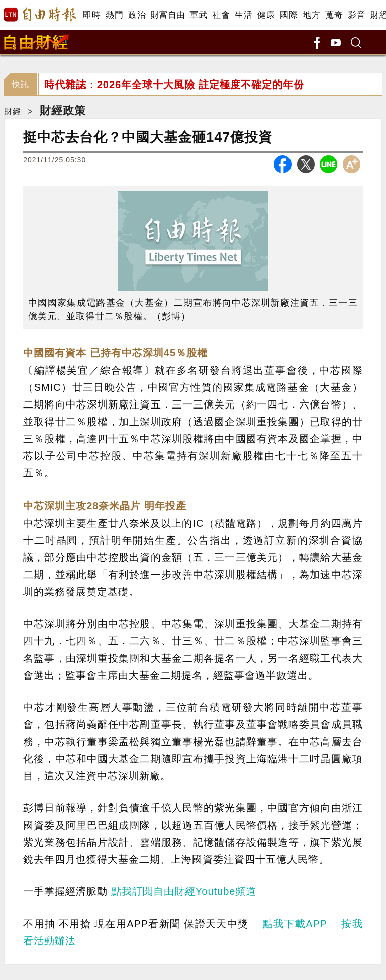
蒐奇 (334, 15)
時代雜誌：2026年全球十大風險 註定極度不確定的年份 (174, 85)
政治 (137, 15)
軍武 (198, 15)
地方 (311, 15)
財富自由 (168, 15)
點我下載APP (295, 924)
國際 (289, 15)
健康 (266, 15)
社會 (221, 15)
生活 (244, 15)
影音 (357, 15)
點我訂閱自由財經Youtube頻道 (184, 891)
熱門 (114, 15)
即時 (92, 15)
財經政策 (63, 110)
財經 (13, 111)
